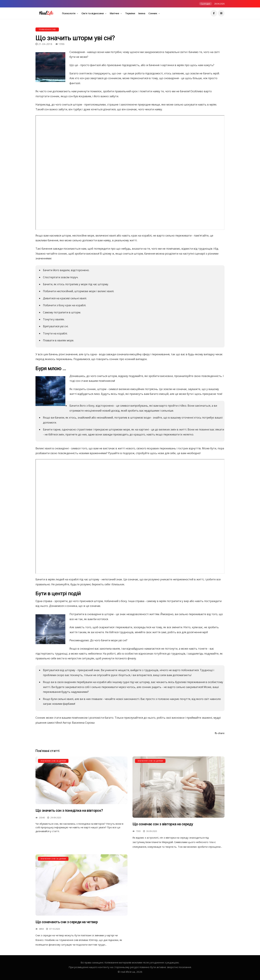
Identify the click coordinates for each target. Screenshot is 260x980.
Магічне (115, 13)
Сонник (153, 13)
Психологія (69, 13)
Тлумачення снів (47, 29)
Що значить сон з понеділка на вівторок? (69, 810)
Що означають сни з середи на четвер (67, 922)
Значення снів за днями (53, 761)
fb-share (220, 733)
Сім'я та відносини (93, 13)
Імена (142, 13)
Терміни (130, 13)
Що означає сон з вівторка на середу (163, 824)
